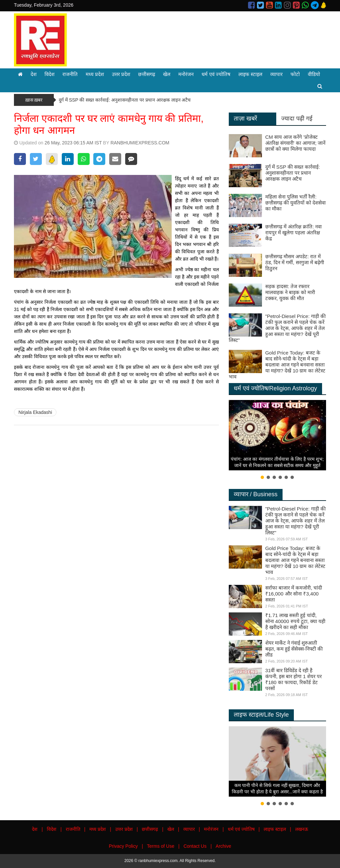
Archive (224, 846)
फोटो (295, 74)
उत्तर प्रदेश (121, 74)
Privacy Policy (123, 846)
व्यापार (276, 74)
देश (34, 74)
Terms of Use (161, 846)
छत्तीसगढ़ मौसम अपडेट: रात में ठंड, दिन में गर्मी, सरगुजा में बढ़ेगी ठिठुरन (295, 262)
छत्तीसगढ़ (147, 74)
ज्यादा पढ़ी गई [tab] (297, 118)
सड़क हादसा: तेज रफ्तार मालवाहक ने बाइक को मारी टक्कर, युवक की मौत (290, 292)
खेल (167, 74)
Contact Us (195, 846)
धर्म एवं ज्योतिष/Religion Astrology (275, 388)
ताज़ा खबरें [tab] (245, 118)
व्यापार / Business (256, 494)
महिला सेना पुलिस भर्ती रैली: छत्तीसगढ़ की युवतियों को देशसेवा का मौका (296, 203)
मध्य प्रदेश (95, 74)
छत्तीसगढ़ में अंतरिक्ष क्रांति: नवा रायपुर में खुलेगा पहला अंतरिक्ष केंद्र (294, 233)
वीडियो (314, 74)
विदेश (49, 74)
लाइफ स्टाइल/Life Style (261, 715)
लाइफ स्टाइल (250, 74)
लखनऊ (302, 829)
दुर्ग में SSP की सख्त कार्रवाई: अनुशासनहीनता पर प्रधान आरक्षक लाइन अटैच (125, 100)
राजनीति (70, 74)
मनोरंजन (186, 74)
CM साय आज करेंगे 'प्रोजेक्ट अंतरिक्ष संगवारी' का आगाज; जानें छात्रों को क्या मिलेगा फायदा (296, 143)
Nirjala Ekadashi (35, 412)
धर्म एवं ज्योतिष (216, 74)
